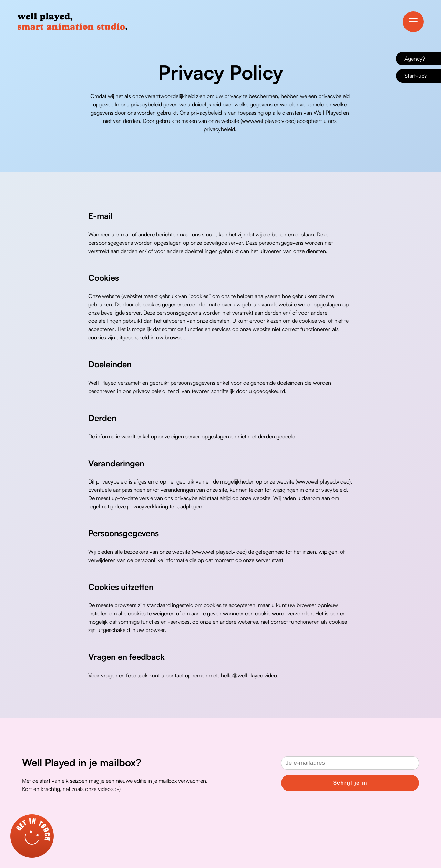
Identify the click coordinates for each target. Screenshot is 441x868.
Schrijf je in (350, 783)
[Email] (350, 763)
